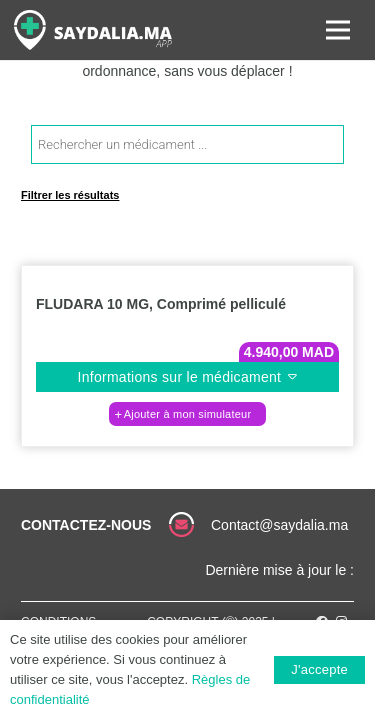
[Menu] (338, 30)
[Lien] (93, 30)
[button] (187, 414)
